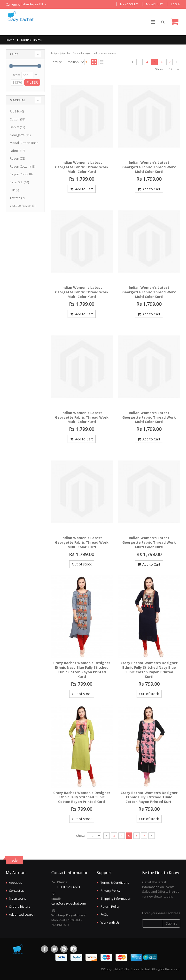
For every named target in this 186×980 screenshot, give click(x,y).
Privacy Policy (110, 891)
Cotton (15, 119)
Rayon (14, 158)
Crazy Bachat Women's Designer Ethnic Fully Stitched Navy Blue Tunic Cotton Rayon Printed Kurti (149, 670)
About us (15, 883)
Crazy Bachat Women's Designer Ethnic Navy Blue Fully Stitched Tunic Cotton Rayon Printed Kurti (82, 670)
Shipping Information (116, 898)
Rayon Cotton (20, 166)
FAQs (104, 914)
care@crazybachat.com (69, 903)
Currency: (13, 4)
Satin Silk (16, 182)
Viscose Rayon (20, 206)
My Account (129, 4)
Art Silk (15, 111)
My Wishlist (154, 4)
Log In (176, 4)
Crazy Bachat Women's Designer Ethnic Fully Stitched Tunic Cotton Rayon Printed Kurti (82, 797)
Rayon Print (18, 174)
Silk (12, 190)
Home (10, 40)
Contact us (17, 891)
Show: (159, 69)
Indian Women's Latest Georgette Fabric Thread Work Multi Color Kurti (82, 167)
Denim (14, 127)
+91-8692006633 (68, 887)
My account (17, 898)
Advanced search (22, 914)
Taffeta (15, 198)
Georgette (17, 135)
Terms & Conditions (115, 883)
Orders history (20, 906)
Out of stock (82, 564)
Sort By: (56, 62)
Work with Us (110, 922)
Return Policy (110, 906)
